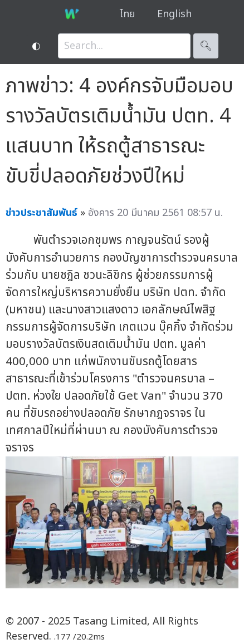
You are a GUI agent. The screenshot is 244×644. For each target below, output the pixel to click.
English (174, 14)
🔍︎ (206, 46)
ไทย (127, 14)
